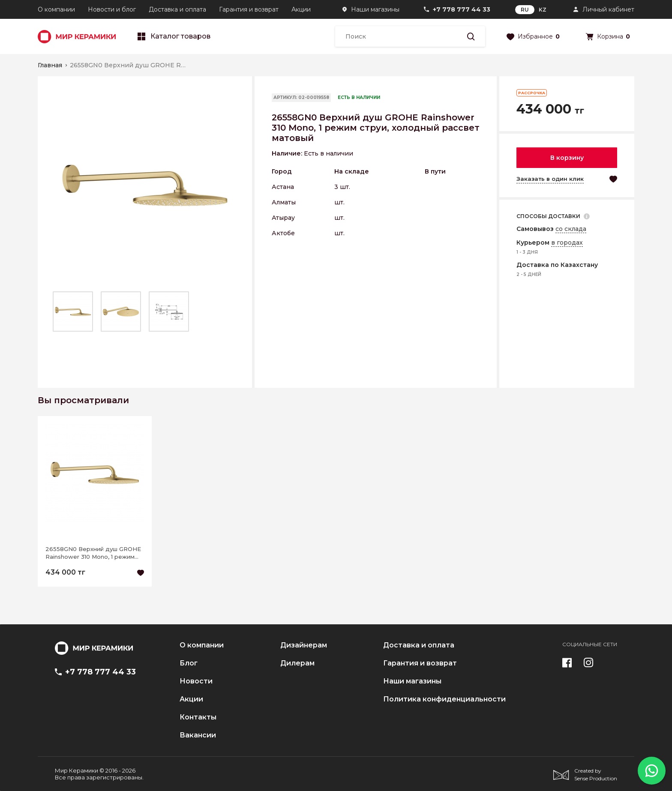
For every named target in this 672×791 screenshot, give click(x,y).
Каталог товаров (174, 36)
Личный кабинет (608, 9)
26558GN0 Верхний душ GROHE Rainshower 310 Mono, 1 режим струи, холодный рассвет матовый (93, 553)
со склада (571, 229)
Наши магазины (375, 9)
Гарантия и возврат (249, 9)
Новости (196, 681)
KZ (543, 10)
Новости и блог (112, 9)
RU (525, 10)
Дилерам (297, 663)
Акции (301, 9)
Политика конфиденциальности (444, 699)
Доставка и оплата (177, 9)
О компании (56, 9)
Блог (189, 663)
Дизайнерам (304, 645)
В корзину (567, 158)
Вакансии (198, 735)
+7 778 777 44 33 (462, 9)
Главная (50, 65)
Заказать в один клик (550, 179)
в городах (567, 243)
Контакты (198, 717)
